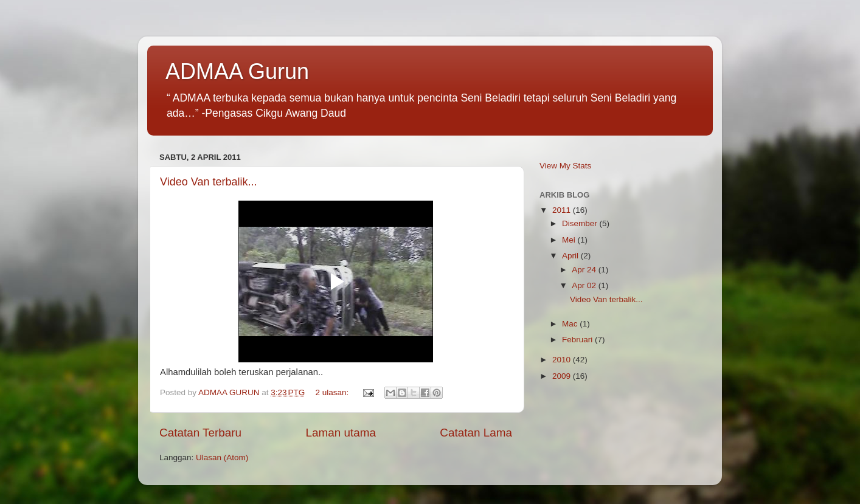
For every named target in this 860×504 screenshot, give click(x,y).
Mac (571, 324)
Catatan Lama (476, 433)
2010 (563, 360)
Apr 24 (585, 270)
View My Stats (565, 166)
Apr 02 (585, 285)
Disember (581, 223)
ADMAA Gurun (237, 71)
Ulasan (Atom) (222, 457)
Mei (570, 240)
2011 (563, 210)
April (571, 256)
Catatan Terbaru (200, 433)
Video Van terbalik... (208, 182)
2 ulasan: (334, 392)
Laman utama (341, 433)
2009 (563, 376)
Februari (578, 340)
